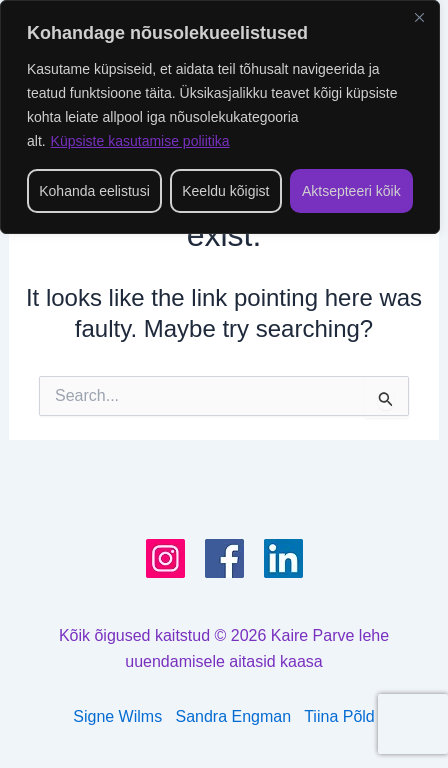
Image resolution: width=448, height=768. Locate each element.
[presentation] (413, 724)
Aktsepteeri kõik (351, 191)
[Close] (419, 17)
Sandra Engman (240, 716)
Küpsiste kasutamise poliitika (140, 141)
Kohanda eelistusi (94, 191)
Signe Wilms (117, 716)
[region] (220, 117)
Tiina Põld (339, 716)
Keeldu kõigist (225, 191)
